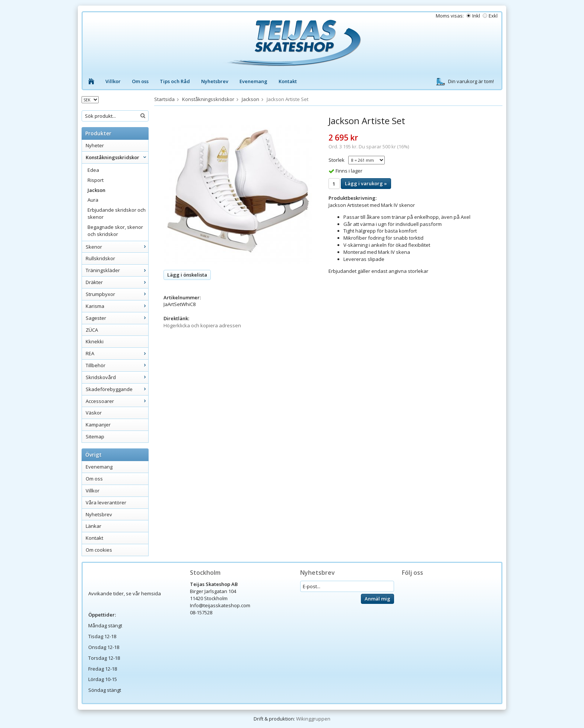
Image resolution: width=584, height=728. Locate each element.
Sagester (117, 318)
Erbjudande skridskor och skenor (117, 213)
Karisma (117, 306)
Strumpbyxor (117, 294)
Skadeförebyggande (117, 389)
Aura (93, 200)
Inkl (476, 16)
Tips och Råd (175, 81)
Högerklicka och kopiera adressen (202, 325)
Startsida (164, 99)
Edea (93, 170)
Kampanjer (98, 425)
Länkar (93, 526)
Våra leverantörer (106, 502)
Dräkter (117, 282)
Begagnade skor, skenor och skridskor (115, 231)
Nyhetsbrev (215, 81)
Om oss (140, 81)
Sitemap (95, 437)
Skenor (117, 247)
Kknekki (95, 341)
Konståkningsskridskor (117, 157)
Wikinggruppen (313, 719)
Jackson (96, 190)
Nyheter (95, 145)
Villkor (113, 81)
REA (117, 353)
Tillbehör (117, 365)
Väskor (94, 413)
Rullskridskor (100, 258)
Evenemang (253, 81)
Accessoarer (117, 401)
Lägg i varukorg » (366, 183)
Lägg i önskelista (187, 275)
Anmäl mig (377, 599)
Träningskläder (117, 270)
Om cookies (99, 550)
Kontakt (288, 81)
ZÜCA (92, 330)
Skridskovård (117, 377)
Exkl (493, 16)
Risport (96, 180)
